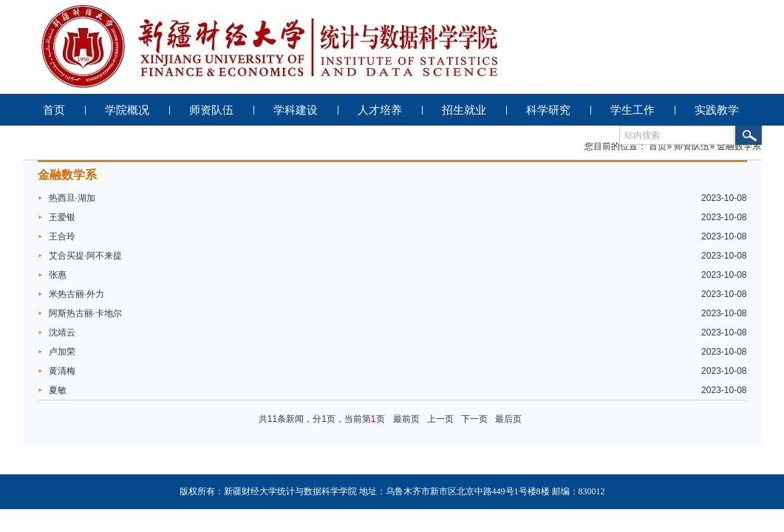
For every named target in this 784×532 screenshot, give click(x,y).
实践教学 (717, 110)
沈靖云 (62, 332)
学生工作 (633, 110)
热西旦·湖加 (72, 198)
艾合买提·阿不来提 (85, 256)
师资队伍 (211, 110)
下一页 (474, 419)
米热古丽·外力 (76, 294)
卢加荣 (62, 352)
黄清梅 (62, 371)
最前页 (406, 419)
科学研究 (548, 110)
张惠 (58, 275)
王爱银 (62, 217)
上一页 (440, 419)
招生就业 (464, 110)
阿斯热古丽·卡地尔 (85, 313)
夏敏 (58, 390)
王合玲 (62, 236)
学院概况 (127, 110)
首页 (54, 110)
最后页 (508, 419)
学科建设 (296, 110)
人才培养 (380, 110)
